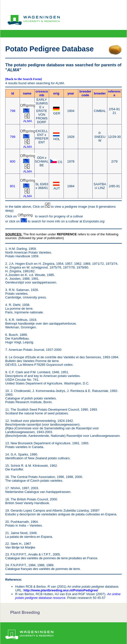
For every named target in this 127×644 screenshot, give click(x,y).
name (27, 93)
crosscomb (42, 93)
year (71, 93)
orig (56, 93)
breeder (100, 93)
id (13, 93)
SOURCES (13, 234)
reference (114, 93)
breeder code (85, 93)
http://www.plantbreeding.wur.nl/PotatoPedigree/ (61, 590)
